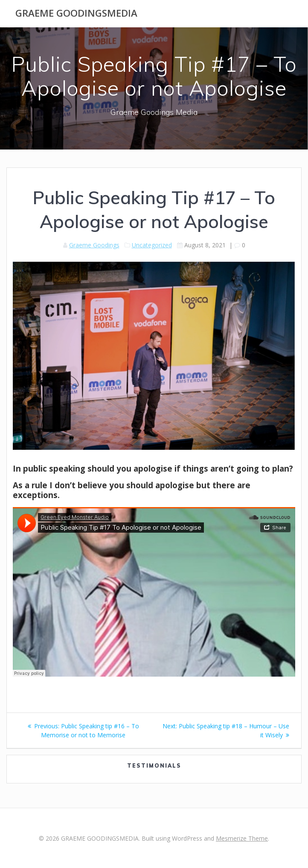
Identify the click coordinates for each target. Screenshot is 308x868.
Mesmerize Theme (242, 838)
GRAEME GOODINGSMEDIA (76, 13)
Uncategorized (152, 245)
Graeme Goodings (94, 245)
